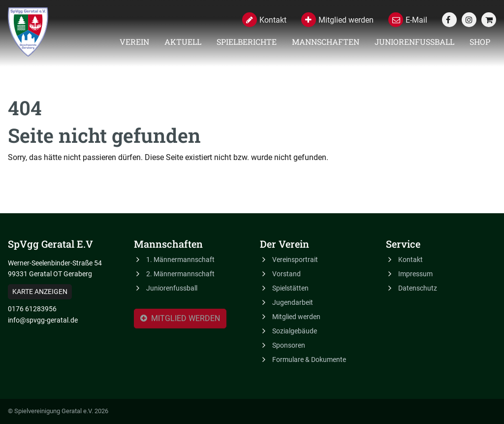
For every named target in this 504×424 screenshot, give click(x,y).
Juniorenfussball (414, 42)
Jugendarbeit (293, 302)
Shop (480, 42)
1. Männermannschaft (180, 260)
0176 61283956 (32, 309)
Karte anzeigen (40, 292)
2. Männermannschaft (180, 274)
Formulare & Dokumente (309, 359)
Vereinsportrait (295, 260)
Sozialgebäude (295, 331)
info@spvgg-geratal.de (43, 320)
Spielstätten (290, 288)
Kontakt (410, 260)
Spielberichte (247, 42)
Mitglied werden (180, 320)
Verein (134, 42)
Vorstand (286, 274)
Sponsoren (289, 345)
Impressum (415, 274)
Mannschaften (326, 42)
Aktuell (183, 42)
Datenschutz (418, 288)
